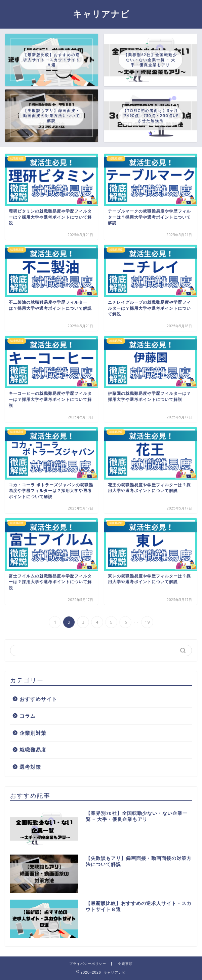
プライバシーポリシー (88, 964)
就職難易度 (33, 750)
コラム (28, 716)
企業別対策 (33, 733)
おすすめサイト (38, 699)
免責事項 (125, 964)
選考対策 (30, 767)
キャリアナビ (101, 14)
